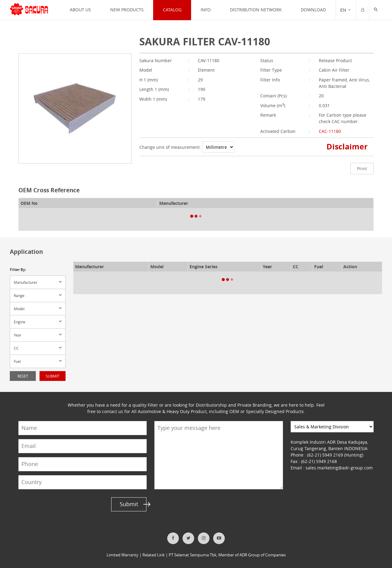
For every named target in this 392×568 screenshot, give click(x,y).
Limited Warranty (123, 555)
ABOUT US (80, 10)
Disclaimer (347, 146)
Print (362, 169)
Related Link (154, 555)
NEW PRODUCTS (127, 10)
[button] (376, 10)
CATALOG (172, 10)
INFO (206, 10)
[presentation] (42, 504)
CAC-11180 (330, 131)
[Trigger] (346, 10)
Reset (23, 376)
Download (313, 10)
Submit (53, 376)
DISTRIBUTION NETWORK (256, 10)
